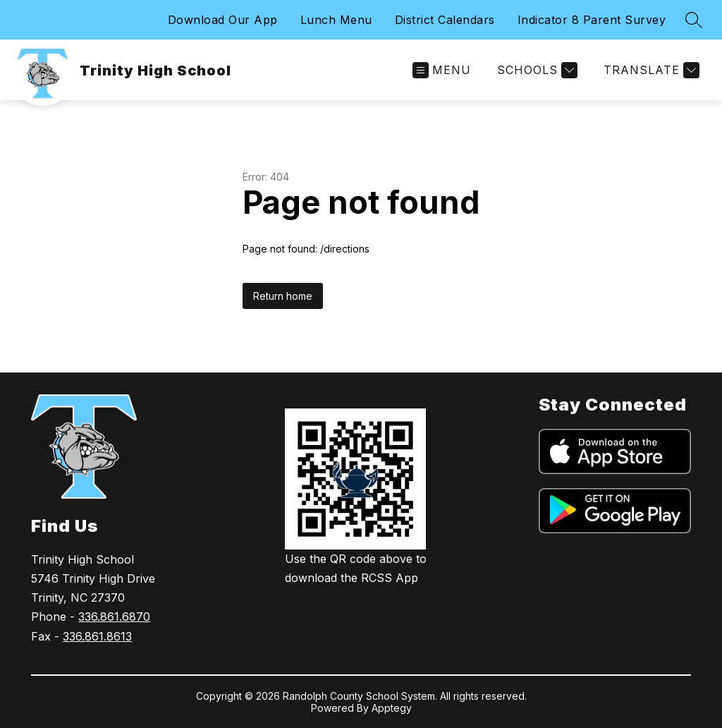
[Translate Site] (650, 70)
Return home (283, 296)
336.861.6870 (114, 617)
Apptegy (392, 708)
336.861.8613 (97, 636)
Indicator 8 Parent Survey (592, 20)
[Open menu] (442, 70)
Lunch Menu (336, 20)
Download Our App (223, 20)
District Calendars (445, 20)
